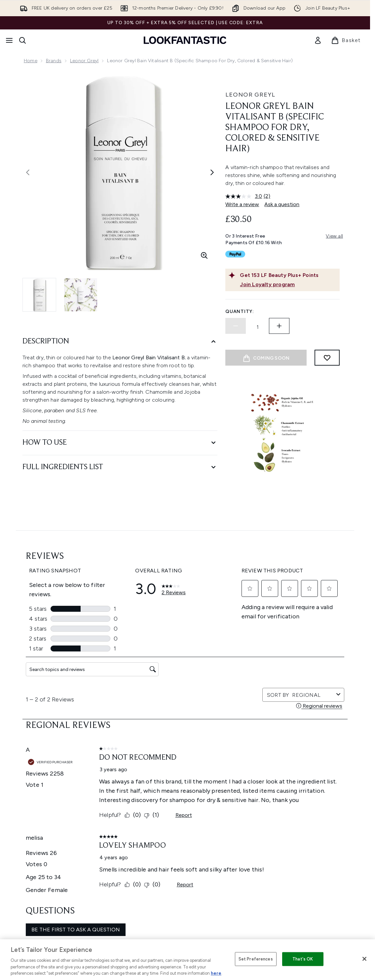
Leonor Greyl (84, 61)
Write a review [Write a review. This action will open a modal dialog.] (242, 204)
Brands (54, 61)
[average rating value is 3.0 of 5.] (244, 196)
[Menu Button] (9, 40)
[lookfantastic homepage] (185, 40)
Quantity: (240, 312)
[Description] (120, 342)
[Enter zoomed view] (204, 255)
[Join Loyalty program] (288, 285)
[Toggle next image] (212, 172)
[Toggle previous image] (28, 172)
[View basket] (346, 40)
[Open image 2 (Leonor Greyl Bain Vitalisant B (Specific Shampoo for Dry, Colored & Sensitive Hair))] (81, 295)
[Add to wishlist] (327, 358)
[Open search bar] (22, 40)
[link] (318, 40)
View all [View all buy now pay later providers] (334, 236)
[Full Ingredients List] (120, 467)
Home (31, 61)
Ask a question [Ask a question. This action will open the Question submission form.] (282, 204)
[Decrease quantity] (236, 326)
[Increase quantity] (279, 326)
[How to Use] (120, 443)
